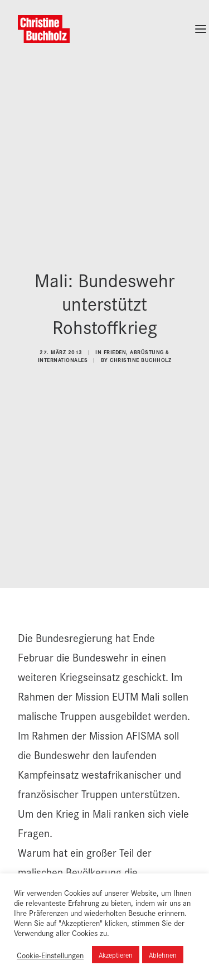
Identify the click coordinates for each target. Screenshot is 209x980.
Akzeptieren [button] (116, 955)
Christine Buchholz (140, 350)
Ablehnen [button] (163, 955)
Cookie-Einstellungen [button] (50, 955)
